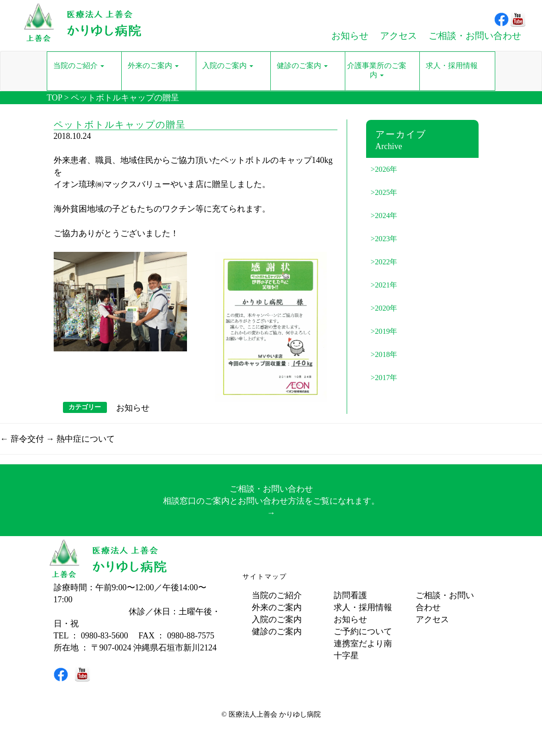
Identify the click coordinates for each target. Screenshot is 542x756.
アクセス (432, 619)
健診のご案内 (277, 631)
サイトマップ (265, 577)
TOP (54, 98)
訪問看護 (350, 595)
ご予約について (363, 631)
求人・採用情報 (363, 607)
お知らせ (133, 408)
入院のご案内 (277, 619)
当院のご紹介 (277, 595)
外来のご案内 (277, 607)
